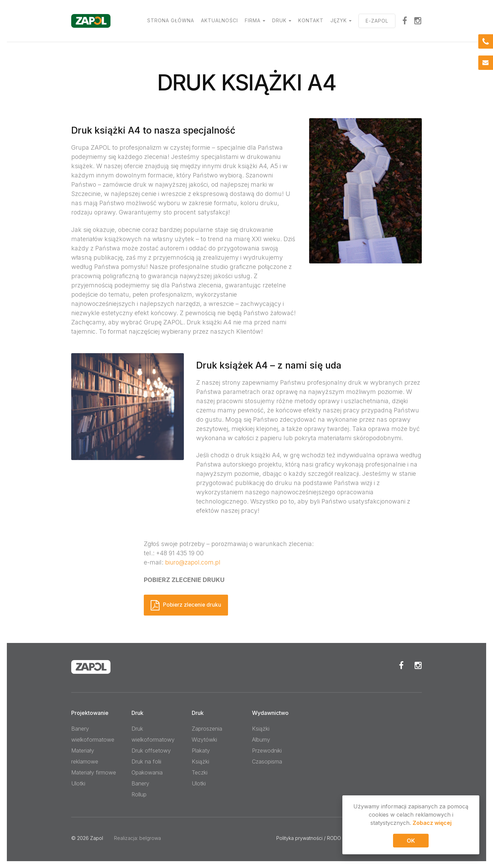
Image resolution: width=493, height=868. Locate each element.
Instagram (418, 21)
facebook (405, 21)
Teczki (200, 772)
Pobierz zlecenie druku (194, 605)
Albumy (261, 740)
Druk (279, 20)
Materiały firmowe (94, 772)
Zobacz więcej (432, 824)
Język (339, 20)
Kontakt (311, 20)
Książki (200, 761)
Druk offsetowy (151, 751)
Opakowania (147, 772)
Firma (253, 20)
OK (411, 842)
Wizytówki (204, 740)
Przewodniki (267, 751)
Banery (140, 783)
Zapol (97, 838)
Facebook (401, 665)
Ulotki (78, 783)
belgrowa (150, 838)
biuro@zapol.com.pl (194, 562)
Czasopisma (267, 761)
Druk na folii (146, 761)
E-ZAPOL (377, 21)
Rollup (139, 794)
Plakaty (201, 751)
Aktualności (219, 20)
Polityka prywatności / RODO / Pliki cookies (325, 838)
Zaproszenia (207, 729)
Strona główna (171, 20)
